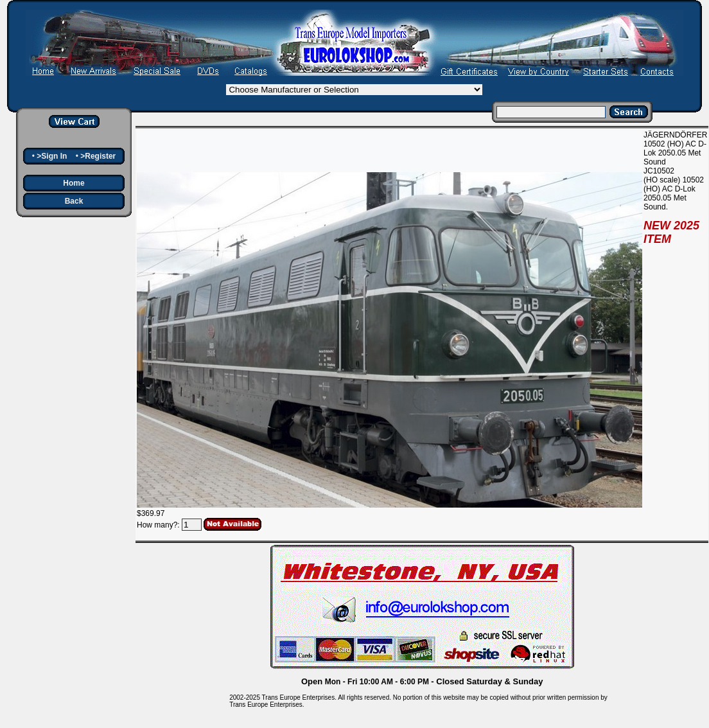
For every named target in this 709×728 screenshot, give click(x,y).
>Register (98, 156)
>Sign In (52, 156)
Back (74, 201)
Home (74, 183)
